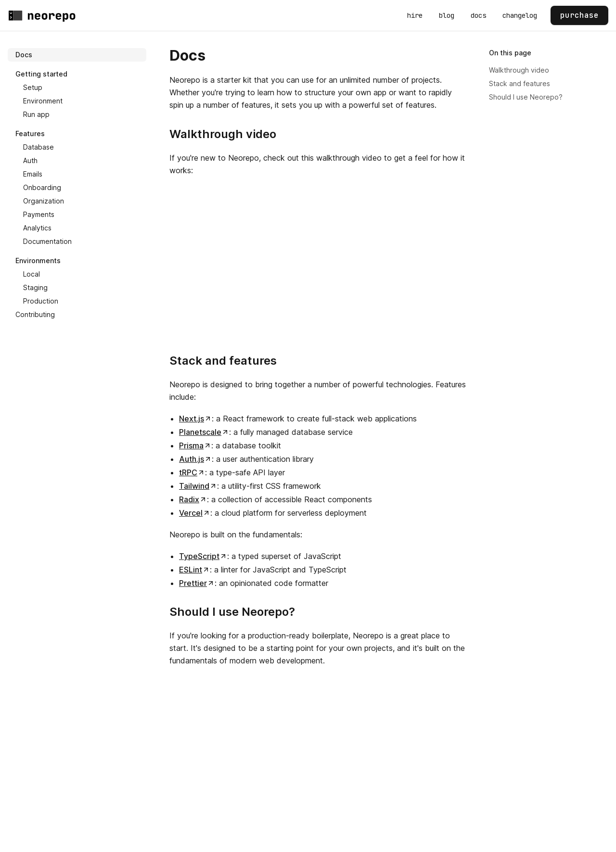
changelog (520, 15)
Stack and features (520, 83)
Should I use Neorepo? (526, 97)
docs (478, 15)
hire (415, 15)
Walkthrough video (519, 70)
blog (447, 15)
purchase (579, 15)
